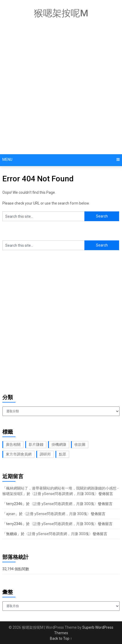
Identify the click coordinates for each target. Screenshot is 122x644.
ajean (11, 514)
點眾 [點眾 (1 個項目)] (63, 454)
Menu (7, 159)
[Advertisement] (61, 88)
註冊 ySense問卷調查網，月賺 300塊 (64, 494)
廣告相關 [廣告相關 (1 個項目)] (13, 444)
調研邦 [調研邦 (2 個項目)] (45, 454)
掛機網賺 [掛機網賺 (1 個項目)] (59, 444)
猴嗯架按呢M (61, 13)
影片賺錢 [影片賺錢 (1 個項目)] (36, 444)
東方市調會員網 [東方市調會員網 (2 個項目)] (19, 454)
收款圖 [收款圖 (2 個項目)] (80, 444)
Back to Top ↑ (61, 638)
